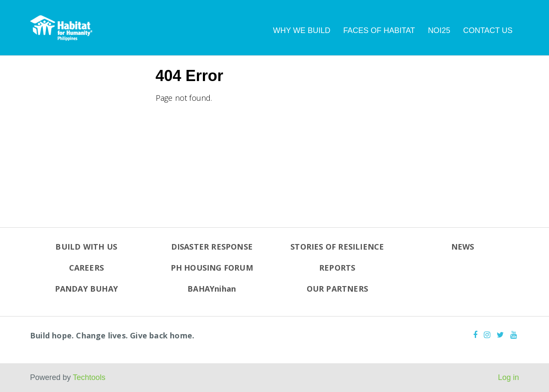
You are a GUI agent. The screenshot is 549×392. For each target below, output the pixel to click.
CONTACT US (488, 30)
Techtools (89, 377)
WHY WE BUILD (302, 30)
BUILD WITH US (86, 247)
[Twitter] (500, 335)
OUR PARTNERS (337, 289)
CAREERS (86, 268)
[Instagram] (487, 335)
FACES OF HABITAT (379, 30)
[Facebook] (475, 335)
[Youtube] (514, 335)
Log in (508, 377)
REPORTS (337, 268)
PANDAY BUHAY (86, 289)
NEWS (463, 247)
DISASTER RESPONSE (212, 247)
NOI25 (439, 30)
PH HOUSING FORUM (212, 268)
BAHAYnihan (212, 289)
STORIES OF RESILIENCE (337, 247)
